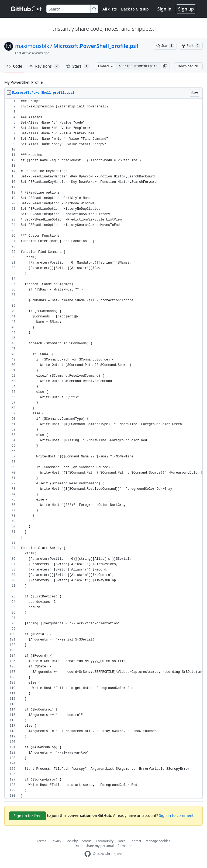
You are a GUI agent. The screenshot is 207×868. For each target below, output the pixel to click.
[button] (165, 66)
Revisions (44, 66)
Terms (42, 841)
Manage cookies (158, 841)
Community (105, 841)
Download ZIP (188, 66)
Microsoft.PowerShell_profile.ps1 (96, 46)
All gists (110, 9)
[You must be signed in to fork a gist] (191, 46)
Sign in (164, 9)
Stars (78, 66)
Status (87, 841)
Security (72, 841)
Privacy (56, 841)
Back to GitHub (135, 9)
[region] (103, 449)
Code (14, 66)
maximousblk (32, 46)
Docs (122, 841)
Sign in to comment (176, 815)
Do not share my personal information (103, 846)
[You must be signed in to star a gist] (165, 46)
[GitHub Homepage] (88, 854)
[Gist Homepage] (26, 9)
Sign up (186, 9)
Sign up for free (27, 816)
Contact (135, 841)
